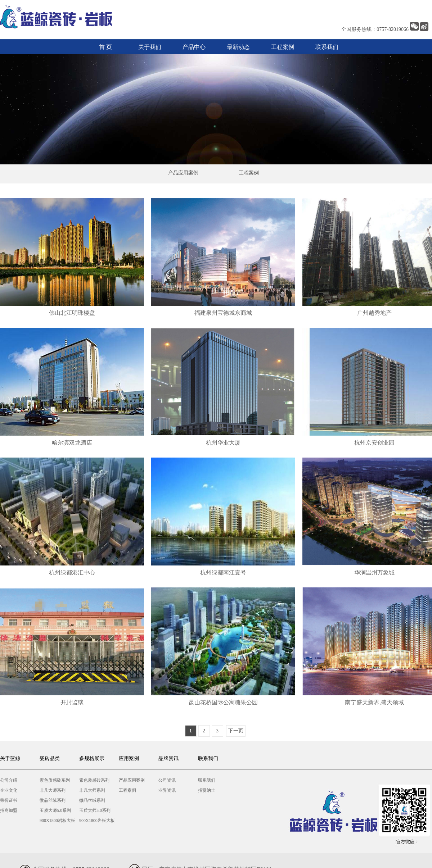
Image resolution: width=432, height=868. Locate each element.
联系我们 (327, 47)
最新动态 (238, 47)
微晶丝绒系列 (53, 800)
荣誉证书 (9, 800)
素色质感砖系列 (55, 780)
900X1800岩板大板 (57, 821)
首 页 (105, 47)
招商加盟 (9, 810)
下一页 (236, 731)
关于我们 (150, 47)
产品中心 (194, 47)
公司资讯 (167, 780)
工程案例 (283, 47)
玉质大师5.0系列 (55, 810)
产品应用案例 (183, 173)
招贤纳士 (207, 790)
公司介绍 (9, 780)
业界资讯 (167, 790)
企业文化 (9, 790)
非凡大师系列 (53, 790)
